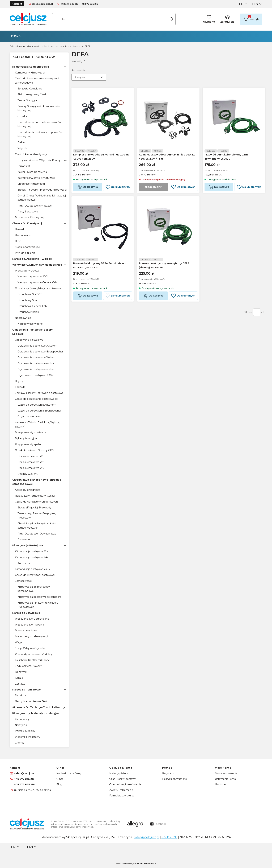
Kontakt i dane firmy (69, 773)
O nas (60, 779)
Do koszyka (90, 188)
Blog (59, 784)
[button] (172, 19)
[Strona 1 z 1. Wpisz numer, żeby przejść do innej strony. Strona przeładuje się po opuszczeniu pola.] (257, 314)
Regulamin (169, 773)
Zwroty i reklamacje (121, 790)
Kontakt (17, 4)
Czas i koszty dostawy (123, 779)
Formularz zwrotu (120, 796)
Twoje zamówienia (226, 773)
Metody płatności (120, 773)
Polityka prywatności (175, 779)
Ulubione (220, 784)
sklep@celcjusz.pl (42, 4)
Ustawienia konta (225, 779)
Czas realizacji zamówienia (125, 784)
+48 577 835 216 (89, 4)
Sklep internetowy (135, 863)
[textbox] (89, 77)
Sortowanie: (79, 70)
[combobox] (243, 4)
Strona (248, 314)
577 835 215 (169, 837)
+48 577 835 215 (69, 4)
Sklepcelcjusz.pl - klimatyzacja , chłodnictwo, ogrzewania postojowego (45, 46)
